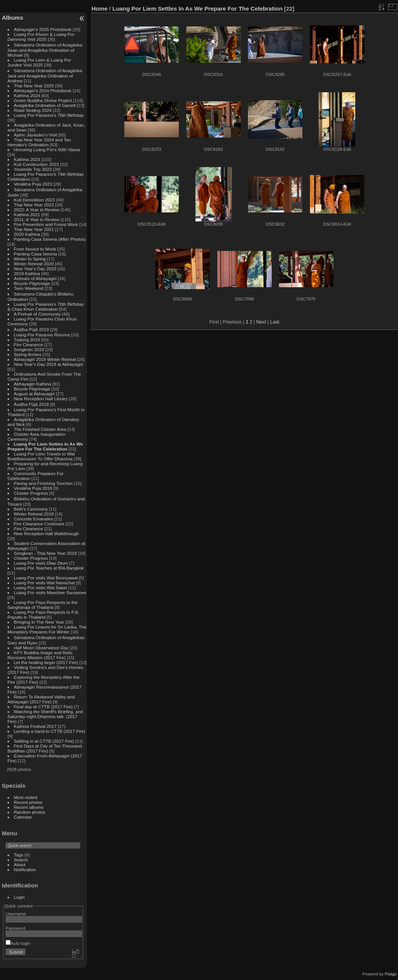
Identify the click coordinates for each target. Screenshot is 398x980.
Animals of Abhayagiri (35, 278)
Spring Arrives (28, 354)
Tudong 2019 (27, 340)
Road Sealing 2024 (33, 110)
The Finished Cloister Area (40, 429)
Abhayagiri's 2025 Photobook (43, 29)
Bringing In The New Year (39, 622)
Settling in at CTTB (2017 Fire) (44, 741)
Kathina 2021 (27, 214)
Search (21, 860)
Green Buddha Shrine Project (43, 100)
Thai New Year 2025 (34, 86)
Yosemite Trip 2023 (33, 169)
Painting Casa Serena (36, 254)
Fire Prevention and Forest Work (47, 224)
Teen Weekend (29, 288)
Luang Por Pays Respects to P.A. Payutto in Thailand (43, 615)
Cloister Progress (31, 493)
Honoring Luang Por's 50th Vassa (47, 149)
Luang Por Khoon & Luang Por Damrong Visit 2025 (41, 37)
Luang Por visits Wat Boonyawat (46, 578)
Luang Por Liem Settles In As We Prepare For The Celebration (45, 446)
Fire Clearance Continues (39, 524)
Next (261, 322)
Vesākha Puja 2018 (33, 488)
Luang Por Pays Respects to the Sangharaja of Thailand (43, 605)
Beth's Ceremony (31, 509)
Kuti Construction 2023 (36, 164)
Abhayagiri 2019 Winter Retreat (45, 359)
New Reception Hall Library (41, 399)
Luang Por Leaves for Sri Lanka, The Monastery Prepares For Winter (47, 629)
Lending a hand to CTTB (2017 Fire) (50, 731)
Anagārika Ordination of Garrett (45, 105)
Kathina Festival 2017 (35, 726)
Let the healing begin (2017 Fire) (46, 662)
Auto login (18, 943)
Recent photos (28, 802)
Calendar (23, 817)
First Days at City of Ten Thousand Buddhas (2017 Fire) (45, 748)
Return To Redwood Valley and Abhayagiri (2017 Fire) (41, 699)
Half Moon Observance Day (41, 648)
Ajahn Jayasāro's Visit (36, 135)
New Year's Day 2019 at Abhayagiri (49, 364)
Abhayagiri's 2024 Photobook (43, 91)
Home (100, 9)
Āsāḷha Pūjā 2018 (32, 404)
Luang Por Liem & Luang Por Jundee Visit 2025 (39, 62)
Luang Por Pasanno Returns (42, 335)
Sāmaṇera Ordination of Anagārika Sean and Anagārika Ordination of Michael (45, 50)
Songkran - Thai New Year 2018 (46, 553)
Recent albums (29, 807)
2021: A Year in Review (37, 219)
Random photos (30, 812)
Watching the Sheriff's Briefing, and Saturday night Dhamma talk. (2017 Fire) (45, 716)
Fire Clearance (29, 344)
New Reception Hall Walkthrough (46, 533)
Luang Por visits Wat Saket (41, 588)
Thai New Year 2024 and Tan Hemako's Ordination (39, 142)
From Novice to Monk (35, 249)
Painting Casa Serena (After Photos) (50, 239)
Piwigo (391, 974)
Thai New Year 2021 (34, 229)
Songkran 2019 (29, 349)
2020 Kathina (27, 234)
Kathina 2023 (27, 159)
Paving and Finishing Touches (43, 483)
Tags (19, 855)
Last (275, 322)
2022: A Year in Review (37, 210)
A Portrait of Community (37, 314)
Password (15, 928)
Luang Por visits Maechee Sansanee (50, 592)
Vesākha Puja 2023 (33, 184)
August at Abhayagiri (34, 394)
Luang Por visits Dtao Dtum (41, 563)
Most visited (26, 797)
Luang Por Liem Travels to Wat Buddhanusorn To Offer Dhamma (41, 456)
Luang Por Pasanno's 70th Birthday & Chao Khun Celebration (46, 307)
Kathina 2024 (27, 95)
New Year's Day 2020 (35, 269)
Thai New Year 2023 (34, 205)
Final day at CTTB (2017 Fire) (43, 707)
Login (19, 897)
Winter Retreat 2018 (34, 514)
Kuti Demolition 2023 (35, 200)
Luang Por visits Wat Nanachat (44, 583)
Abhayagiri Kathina (33, 384)
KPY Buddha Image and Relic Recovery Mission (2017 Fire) (40, 655)
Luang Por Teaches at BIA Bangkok (49, 568)
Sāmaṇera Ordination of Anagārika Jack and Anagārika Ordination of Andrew (45, 76)
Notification (25, 869)
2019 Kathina (27, 273)
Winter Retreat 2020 (34, 264)
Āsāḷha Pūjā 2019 (32, 329)
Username (16, 914)
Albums (12, 18)
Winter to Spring (30, 259)
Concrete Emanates (34, 519)
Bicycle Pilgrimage (32, 283)
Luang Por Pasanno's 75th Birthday (49, 115)
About (20, 865)
